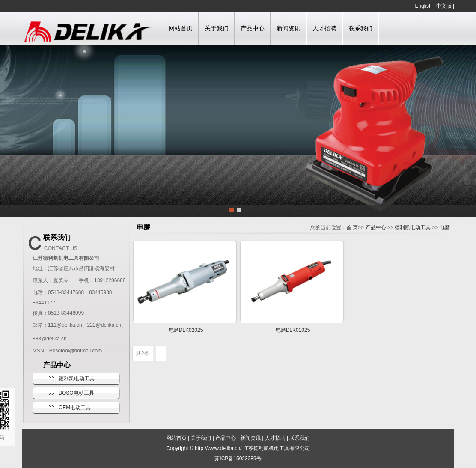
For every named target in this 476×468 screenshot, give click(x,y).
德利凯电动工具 (77, 379)
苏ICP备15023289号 (238, 459)
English (423, 6)
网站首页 (181, 28)
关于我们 (217, 28)
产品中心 (253, 28)
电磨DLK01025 (293, 330)
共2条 (143, 353)
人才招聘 (324, 28)
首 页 (352, 227)
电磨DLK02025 (186, 330)
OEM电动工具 (75, 408)
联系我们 (360, 28)
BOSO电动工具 (76, 393)
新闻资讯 (289, 28)
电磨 (445, 227)
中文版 (444, 6)
